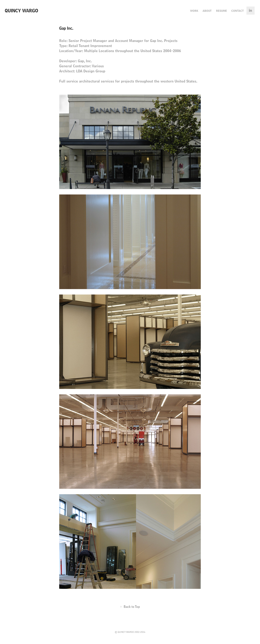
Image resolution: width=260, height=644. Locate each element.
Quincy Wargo (21, 11)
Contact (238, 11)
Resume (222, 11)
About (207, 11)
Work (194, 11)
